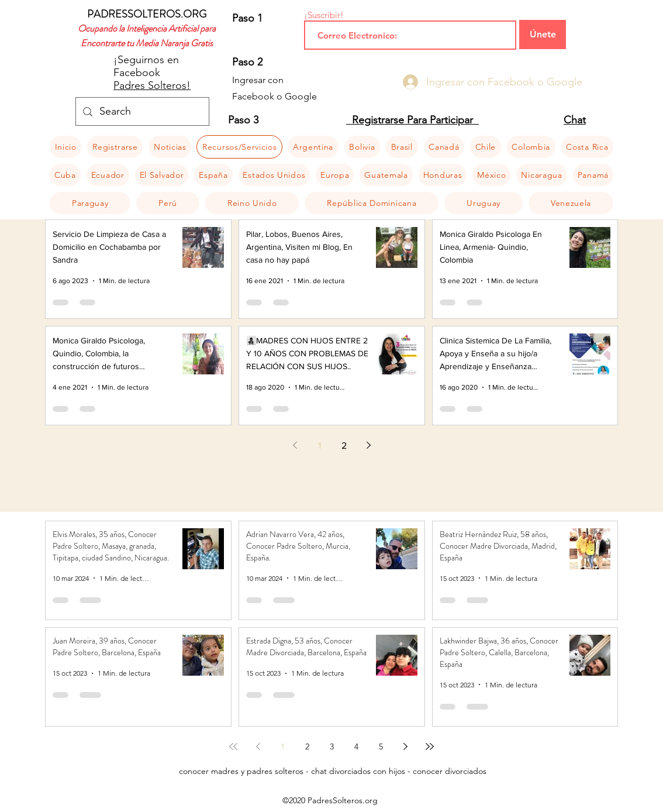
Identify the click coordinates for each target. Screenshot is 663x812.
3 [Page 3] (332, 746)
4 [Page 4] (356, 746)
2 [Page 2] (344, 445)
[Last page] (430, 746)
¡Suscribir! (324, 15)
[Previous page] (295, 445)
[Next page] (368, 445)
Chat (575, 120)
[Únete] (543, 35)
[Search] (142, 112)
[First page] (233, 746)
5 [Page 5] (381, 746)
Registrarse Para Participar (412, 120)
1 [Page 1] (320, 445)
